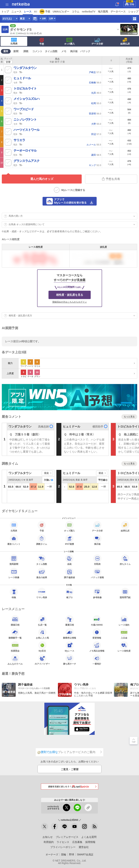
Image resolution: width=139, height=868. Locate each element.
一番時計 (97, 660)
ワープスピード (24, 109)
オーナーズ (52, 854)
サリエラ (19, 140)
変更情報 (97, 634)
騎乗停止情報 (70, 634)
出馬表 (14, 41)
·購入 (70, 42)
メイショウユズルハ (27, 99)
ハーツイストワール (27, 130)
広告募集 (77, 842)
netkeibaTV (89, 12)
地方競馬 (103, 12)
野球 (72, 854)
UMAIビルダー (61, 12)
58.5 (96, 155)
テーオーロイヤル (25, 151)
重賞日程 (70, 621)
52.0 (95, 165)
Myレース (69, 647)
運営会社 (84, 847)
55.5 (94, 145)
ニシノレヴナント (25, 120)
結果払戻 (125, 42)
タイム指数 (51, 51)
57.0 (95, 72)
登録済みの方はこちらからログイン (70, 302)
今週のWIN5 (97, 621)
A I (36, 12)
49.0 (96, 93)
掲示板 (74, 51)
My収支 (42, 647)
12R (51, 19)
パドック (85, 51)
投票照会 (15, 647)
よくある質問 (89, 837)
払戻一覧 (42, 621)
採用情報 (90, 842)
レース (28, 12)
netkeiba (21, 4)
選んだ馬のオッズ (42, 179)
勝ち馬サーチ (70, 660)
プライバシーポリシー (63, 847)
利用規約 (49, 842)
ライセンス (63, 842)
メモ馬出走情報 (97, 647)
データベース (118, 12)
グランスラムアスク (27, 161)
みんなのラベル (15, 660)
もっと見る (129, 417)
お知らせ (48, 837)
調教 (26, 51)
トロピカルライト (25, 89)
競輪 (130, 4)
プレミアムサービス (67, 837)
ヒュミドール (22, 78)
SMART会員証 (85, 854)
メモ (64, 51)
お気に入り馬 (42, 634)
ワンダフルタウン (25, 68)
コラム (76, 12)
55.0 (96, 103)
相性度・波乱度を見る (70, 295)
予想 (48, 12)
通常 (6, 51)
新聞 (16, 51)
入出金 (124, 634)
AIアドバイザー (42, 660)
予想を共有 (111, 179)
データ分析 (97, 42)
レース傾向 (124, 621)
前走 (47, 473)
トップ (5, 12)
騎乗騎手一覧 (15, 634)
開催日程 (15, 621)
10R (44, 19)
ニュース (16, 12)
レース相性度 (124, 647)
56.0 (95, 83)
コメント (37, 51)
